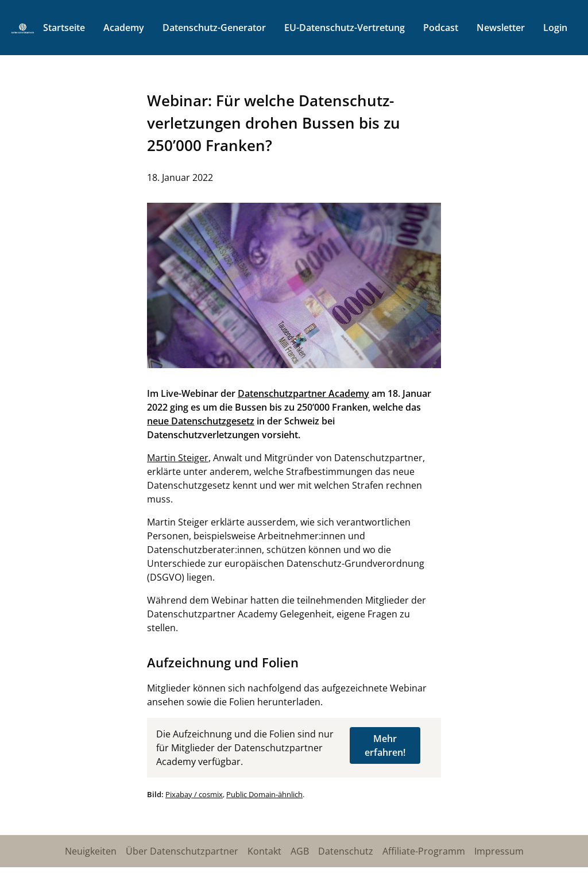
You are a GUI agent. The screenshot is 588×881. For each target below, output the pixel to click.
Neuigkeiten (91, 851)
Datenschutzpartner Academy (303, 393)
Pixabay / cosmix (194, 794)
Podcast (441, 28)
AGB (300, 851)
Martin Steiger (178, 458)
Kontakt (264, 851)
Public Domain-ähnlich (264, 794)
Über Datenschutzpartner (182, 851)
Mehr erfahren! (385, 745)
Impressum (499, 851)
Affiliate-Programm (424, 851)
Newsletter (501, 28)
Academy (124, 28)
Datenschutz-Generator (214, 28)
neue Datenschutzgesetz (201, 421)
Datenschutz (346, 851)
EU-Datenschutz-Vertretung (345, 28)
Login (555, 28)
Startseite (64, 28)
